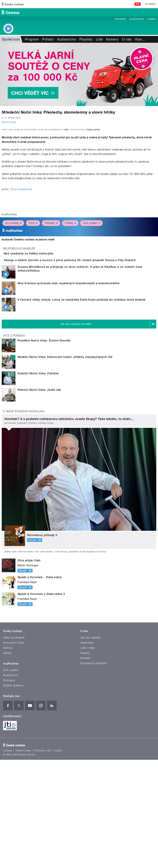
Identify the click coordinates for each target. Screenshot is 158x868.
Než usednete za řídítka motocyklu (42, 342)
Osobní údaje (23, 859)
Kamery (152, 19)
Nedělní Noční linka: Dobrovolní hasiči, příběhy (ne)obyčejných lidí (65, 465)
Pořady (48, 39)
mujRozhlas (9, 303)
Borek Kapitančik (21, 278)
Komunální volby (14, 751)
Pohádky (51, 312)
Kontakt (85, 766)
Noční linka (9, 122)
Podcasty (9, 788)
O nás (127, 39)
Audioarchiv (137, 19)
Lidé (99, 39)
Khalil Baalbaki (77, 218)
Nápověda (87, 751)
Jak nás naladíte (91, 746)
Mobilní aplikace (13, 794)
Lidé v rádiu (88, 756)
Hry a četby (13, 312)
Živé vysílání (91, 312)
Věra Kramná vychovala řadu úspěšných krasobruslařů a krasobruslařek (68, 391)
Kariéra (85, 761)
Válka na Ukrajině (14, 746)
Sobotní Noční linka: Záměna (38, 482)
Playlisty (86, 39)
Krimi (33, 312)
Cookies (8, 859)
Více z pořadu (14, 444)
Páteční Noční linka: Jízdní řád (39, 498)
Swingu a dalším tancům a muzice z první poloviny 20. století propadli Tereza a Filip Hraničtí (83, 358)
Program (120, 19)
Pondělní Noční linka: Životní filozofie (44, 449)
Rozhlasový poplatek (94, 771)
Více (140, 39)
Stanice (8, 756)
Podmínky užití (42, 859)
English (58, 859)
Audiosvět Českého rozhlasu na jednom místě (28, 328)
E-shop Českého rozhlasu (24, 520)
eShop (7, 761)
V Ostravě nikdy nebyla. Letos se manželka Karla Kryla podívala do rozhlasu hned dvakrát (81, 408)
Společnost (11, 39)
